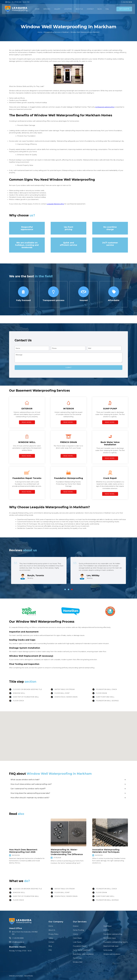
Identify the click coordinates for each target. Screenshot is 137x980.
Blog (100, 9)
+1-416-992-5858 (126, 2)
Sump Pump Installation (82, 950)
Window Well (78, 962)
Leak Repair (77, 942)
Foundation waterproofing (113, 934)
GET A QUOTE (124, 9)
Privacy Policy (53, 934)
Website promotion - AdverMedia (21, 976)
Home (37, 9)
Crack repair (108, 926)
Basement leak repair (111, 946)
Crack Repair (77, 938)
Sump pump (108, 950)
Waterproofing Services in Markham (56, 32)
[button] (70, 737)
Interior (76, 934)
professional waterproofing (105, 107)
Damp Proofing (78, 930)
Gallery (57, 9)
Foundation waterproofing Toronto (116, 942)
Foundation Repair (79, 946)
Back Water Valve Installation (83, 954)
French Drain (77, 958)
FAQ (107, 9)
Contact (90, 9)
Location (68, 9)
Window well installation (112, 954)
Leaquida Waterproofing (55, 204)
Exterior (76, 926)
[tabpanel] (39, 572)
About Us (79, 9)
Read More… (27, 422)
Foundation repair (110, 938)
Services (47, 9)
